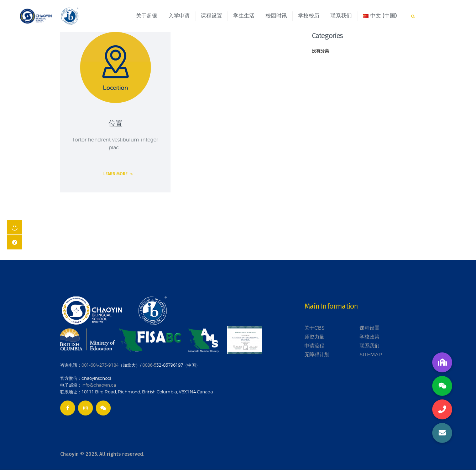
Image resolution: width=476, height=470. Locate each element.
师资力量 (314, 337)
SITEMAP (371, 354)
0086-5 (149, 365)
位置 (115, 123)
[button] (442, 433)
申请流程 (314, 345)
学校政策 (370, 337)
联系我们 (370, 345)
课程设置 (370, 328)
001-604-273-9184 (100, 365)
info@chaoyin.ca (99, 385)
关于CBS (315, 328)
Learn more (115, 174)
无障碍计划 (317, 354)
